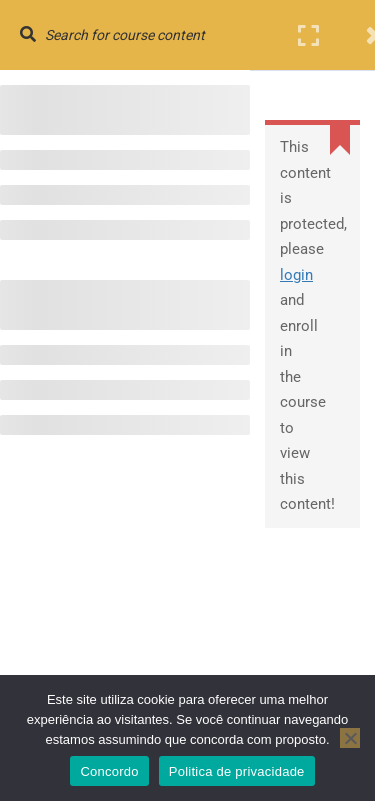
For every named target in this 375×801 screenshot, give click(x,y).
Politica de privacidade (237, 771)
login (296, 275)
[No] (350, 738)
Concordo (109, 771)
